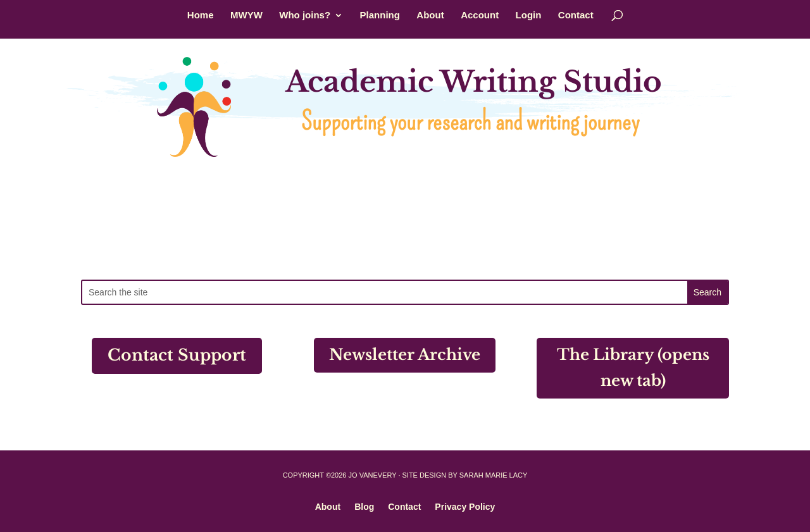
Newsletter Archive (405, 355)
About (430, 15)
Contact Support (177, 355)
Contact (576, 15)
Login (529, 15)
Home (201, 15)
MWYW (246, 15)
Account (480, 15)
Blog (364, 506)
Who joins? (305, 15)
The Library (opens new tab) (633, 368)
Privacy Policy (465, 506)
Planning (380, 15)
